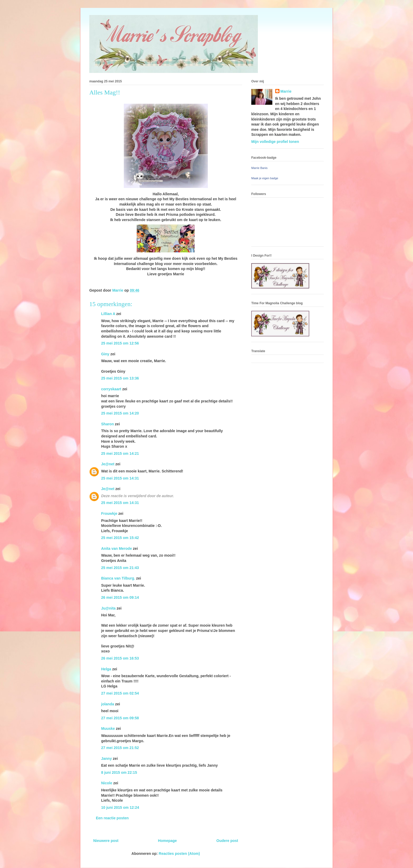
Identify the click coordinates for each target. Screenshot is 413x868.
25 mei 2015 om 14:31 (120, 478)
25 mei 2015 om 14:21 (120, 453)
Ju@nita (109, 608)
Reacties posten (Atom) (179, 854)
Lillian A (108, 314)
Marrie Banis (259, 168)
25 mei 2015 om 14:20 (120, 413)
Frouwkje (109, 513)
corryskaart (111, 389)
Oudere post (227, 841)
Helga (106, 669)
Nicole (107, 783)
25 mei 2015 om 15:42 (120, 538)
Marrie (286, 91)
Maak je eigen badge (265, 178)
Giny (105, 354)
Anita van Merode (117, 548)
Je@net (108, 464)
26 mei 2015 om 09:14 (120, 597)
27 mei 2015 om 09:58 (120, 718)
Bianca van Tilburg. (118, 578)
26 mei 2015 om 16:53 (120, 658)
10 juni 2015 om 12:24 (120, 807)
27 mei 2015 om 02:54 (120, 693)
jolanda (108, 704)
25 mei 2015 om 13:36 (120, 378)
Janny (106, 759)
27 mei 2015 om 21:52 (120, 748)
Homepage (168, 841)
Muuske (108, 729)
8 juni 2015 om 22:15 (119, 772)
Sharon (107, 424)
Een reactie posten (112, 818)
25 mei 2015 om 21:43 (120, 568)
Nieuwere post (106, 841)
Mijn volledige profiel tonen (275, 142)
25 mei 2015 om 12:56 (120, 343)
